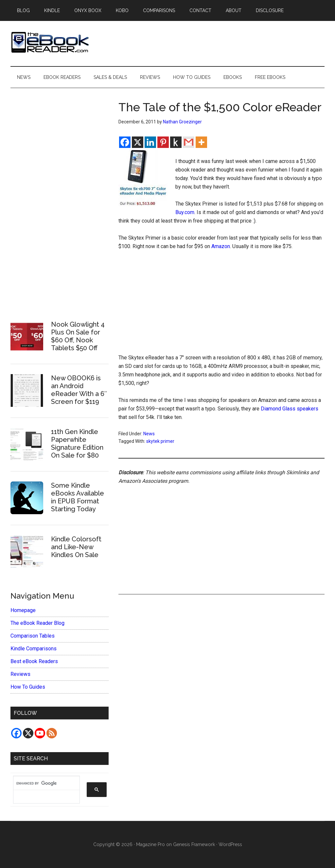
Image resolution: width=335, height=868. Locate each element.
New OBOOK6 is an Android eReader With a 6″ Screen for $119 (79, 390)
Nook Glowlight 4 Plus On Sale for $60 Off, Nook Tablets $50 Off (78, 336)
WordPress (230, 844)
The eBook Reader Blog (37, 623)
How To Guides (28, 687)
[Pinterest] (163, 142)
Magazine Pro (150, 844)
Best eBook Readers (34, 661)
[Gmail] (189, 142)
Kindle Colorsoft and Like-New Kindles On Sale (76, 547)
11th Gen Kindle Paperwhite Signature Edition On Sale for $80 (77, 443)
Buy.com (185, 212)
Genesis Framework (194, 844)
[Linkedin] (150, 142)
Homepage (23, 610)
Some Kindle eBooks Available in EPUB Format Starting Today (78, 497)
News (149, 434)
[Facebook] (125, 142)
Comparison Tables (33, 636)
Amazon (221, 246)
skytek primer (160, 441)
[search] (43, 783)
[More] (201, 142)
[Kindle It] (176, 142)
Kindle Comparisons (34, 649)
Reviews (20, 674)
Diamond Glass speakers (290, 409)
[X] (138, 142)
